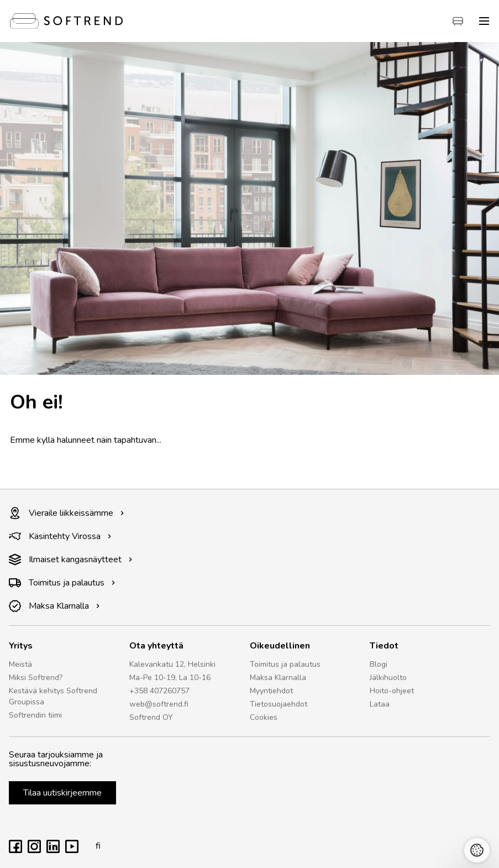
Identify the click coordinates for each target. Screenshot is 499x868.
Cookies (264, 717)
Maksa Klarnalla (54, 606)
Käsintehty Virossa (60, 536)
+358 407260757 (159, 691)
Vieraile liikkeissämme (67, 513)
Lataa (380, 704)
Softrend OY (151, 717)
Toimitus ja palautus (62, 583)
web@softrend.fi (159, 704)
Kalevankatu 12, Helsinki (172, 664)
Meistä (20, 664)
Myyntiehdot (271, 691)
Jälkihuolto (388, 678)
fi (95, 846)
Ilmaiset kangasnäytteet (71, 560)
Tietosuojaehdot (279, 704)
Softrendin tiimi (35, 715)
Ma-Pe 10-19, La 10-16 (170, 678)
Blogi (379, 664)
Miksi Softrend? (36, 678)
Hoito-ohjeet (392, 691)
